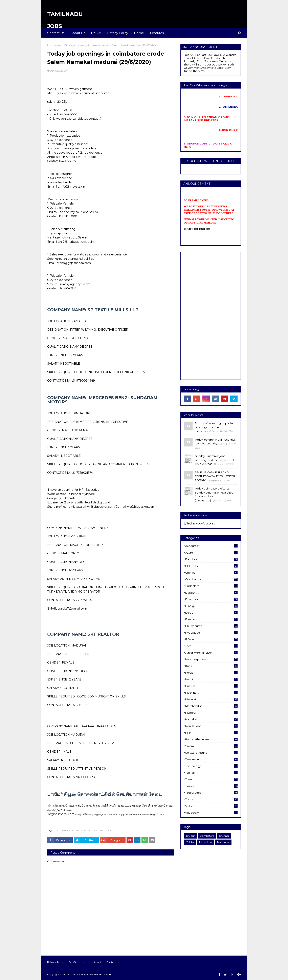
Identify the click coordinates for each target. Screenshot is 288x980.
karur (211, 666)
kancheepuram (211, 659)
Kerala (211, 673)
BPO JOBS (211, 566)
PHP (211, 733)
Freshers (211, 619)
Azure (211, 553)
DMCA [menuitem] (96, 33)
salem (60, 45)
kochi (211, 679)
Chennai (211, 573)
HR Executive (211, 626)
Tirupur (211, 786)
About (98, 962)
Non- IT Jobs (211, 726)
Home (51, 45)
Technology (211, 766)
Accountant (211, 546)
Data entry (211, 593)
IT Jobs (211, 639)
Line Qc (211, 686)
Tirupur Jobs (211, 793)
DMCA (73, 962)
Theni (211, 779)
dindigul (211, 606)
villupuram (211, 813)
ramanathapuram (211, 739)
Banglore (211, 559)
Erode (76, 830)
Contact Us (113, 962)
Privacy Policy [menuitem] (118, 33)
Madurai (86, 830)
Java (211, 646)
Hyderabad (211, 633)
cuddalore (211, 586)
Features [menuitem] (157, 33)
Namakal (99, 830)
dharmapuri (211, 599)
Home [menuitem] (139, 33)
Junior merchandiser (211, 653)
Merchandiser (211, 706)
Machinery (211, 693)
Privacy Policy (56, 962)
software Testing (211, 753)
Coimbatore (63, 830)
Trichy (211, 799)
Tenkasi (211, 773)
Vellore (211, 806)
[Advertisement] (211, 316)
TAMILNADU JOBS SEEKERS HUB (91, 974)
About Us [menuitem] (78, 33)
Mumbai (211, 713)
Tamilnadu (211, 759)
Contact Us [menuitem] (56, 33)
